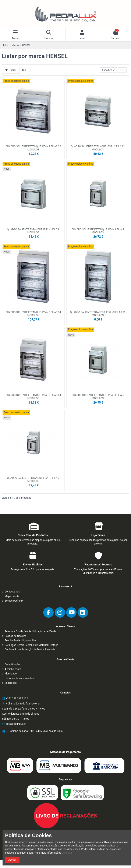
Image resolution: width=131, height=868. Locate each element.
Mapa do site (12, 596)
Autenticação (12, 665)
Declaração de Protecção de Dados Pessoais (30, 650)
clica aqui (67, 853)
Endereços (11, 683)
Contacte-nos (12, 592)
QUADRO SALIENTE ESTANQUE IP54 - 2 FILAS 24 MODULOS (33, 397)
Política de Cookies (15, 636)
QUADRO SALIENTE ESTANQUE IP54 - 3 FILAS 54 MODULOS (33, 314)
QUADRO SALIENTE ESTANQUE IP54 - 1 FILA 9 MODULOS (33, 231)
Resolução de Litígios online (20, 640)
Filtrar (11, 70)
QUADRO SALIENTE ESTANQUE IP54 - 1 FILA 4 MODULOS (98, 231)
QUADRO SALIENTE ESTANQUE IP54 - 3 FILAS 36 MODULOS (98, 314)
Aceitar (12, 860)
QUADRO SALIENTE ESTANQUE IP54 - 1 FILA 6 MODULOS (98, 397)
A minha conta (13, 669)
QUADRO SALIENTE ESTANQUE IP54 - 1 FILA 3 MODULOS (33, 479)
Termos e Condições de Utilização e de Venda (30, 631)
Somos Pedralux (14, 601)
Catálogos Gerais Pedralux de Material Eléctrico (31, 645)
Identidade (11, 674)
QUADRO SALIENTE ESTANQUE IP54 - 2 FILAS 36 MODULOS (33, 148)
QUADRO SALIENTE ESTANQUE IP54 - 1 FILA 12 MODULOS (98, 148)
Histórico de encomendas (19, 678)
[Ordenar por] (108, 70)
